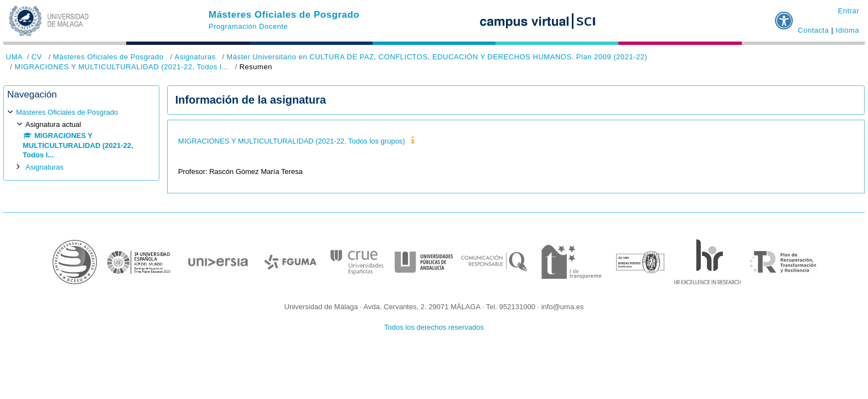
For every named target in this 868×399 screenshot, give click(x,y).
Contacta (813, 30)
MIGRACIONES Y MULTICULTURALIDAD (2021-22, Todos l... (121, 67)
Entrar (848, 11)
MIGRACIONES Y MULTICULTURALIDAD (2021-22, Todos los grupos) (292, 141)
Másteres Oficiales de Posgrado (284, 15)
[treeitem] (81, 139)
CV (37, 57)
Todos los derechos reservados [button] (434, 327)
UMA (14, 57)
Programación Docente (248, 26)
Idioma (848, 30)
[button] (784, 16)
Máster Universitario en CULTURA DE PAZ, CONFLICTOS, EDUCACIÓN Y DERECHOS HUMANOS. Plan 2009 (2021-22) (437, 57)
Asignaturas (195, 57)
